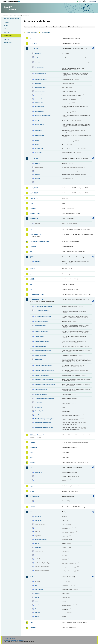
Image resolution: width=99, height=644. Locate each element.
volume (37, 617)
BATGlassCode (39, 336)
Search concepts (46, 33)
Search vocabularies (32, 33)
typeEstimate (39, 148)
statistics (38, 605)
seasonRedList (39, 136)
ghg (31, 274)
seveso (32, 507)
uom (31, 577)
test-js (37, 543)
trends (37, 144)
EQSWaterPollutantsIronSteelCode (45, 384)
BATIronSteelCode (40, 346)
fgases (32, 257)
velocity (37, 613)
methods (37, 175)
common (33, 208)
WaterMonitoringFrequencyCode (44, 419)
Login (80, 1)
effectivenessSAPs (40, 73)
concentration (39, 589)
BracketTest (38, 520)
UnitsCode (38, 415)
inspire (32, 442)
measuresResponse (41, 99)
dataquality (34, 218)
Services (6, 39)
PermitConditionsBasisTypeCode (45, 398)
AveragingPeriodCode (41, 321)
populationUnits (40, 107)
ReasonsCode (39, 402)
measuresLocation (40, 91)
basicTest (38, 517)
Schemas (6, 32)
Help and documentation (11, 19)
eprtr (31, 229)
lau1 (31, 452)
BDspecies (38, 53)
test (31, 512)
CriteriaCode (39, 359)
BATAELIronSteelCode (42, 331)
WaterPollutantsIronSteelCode (44, 428)
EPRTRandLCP (35, 234)
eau (36, 528)
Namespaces (8, 43)
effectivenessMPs (40, 67)
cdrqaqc (37, 57)
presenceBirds (39, 112)
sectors (37, 480)
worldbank (33, 628)
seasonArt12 (39, 131)
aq (31, 38)
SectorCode (38, 407)
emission (38, 593)
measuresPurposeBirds (42, 95)
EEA (12, 1)
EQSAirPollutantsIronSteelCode (44, 370)
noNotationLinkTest (41, 540)
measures (38, 83)
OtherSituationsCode (41, 389)
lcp (31, 468)
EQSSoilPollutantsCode (42, 375)
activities (38, 163)
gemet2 (32, 269)
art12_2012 (34, 43)
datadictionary (35, 213)
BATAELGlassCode (41, 325)
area (36, 585)
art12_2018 (34, 48)
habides (32, 279)
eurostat (33, 247)
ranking (37, 121)
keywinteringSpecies (41, 79)
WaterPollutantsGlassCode (43, 423)
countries (38, 62)
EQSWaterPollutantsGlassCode (44, 379)
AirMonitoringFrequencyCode (44, 306)
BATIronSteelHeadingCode (43, 350)
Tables (6, 25)
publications (34, 496)
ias (31, 284)
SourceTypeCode (40, 411)
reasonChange (39, 124)
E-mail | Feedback (9, 638)
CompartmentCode (40, 355)
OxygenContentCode (41, 394)
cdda (31, 203)
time (36, 609)
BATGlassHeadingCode (42, 341)
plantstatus (38, 476)
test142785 (38, 547)
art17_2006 (34, 158)
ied (31, 289)
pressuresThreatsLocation (43, 116)
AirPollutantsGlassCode (42, 310)
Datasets (6, 22)
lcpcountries (39, 472)
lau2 (31, 457)
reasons (37, 178)
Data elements (8, 29)
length (37, 597)
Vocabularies (8, 36)
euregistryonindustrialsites (39, 242)
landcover (33, 447)
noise (32, 491)
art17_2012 (34, 188)
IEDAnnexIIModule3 (37, 299)
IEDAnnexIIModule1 (37, 294)
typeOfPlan (38, 152)
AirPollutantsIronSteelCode (43, 316)
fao (31, 252)
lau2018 (32, 462)
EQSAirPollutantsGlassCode (43, 365)
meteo (37, 601)
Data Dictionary (18, 15)
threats (37, 141)
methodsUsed (39, 103)
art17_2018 (34, 193)
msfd (31, 486)
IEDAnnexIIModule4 (37, 435)
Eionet (11, 15)
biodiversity (34, 198)
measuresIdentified (41, 87)
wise (31, 622)
